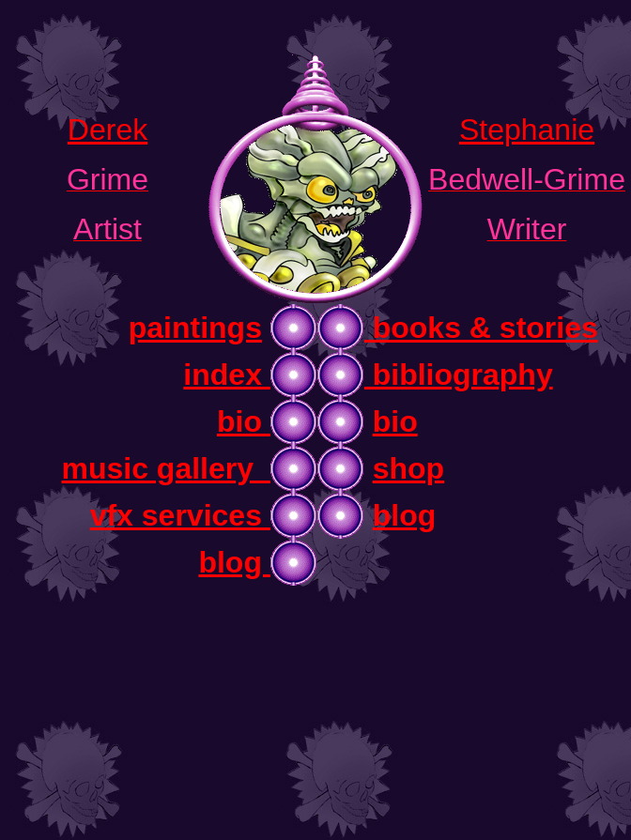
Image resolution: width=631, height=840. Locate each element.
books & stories (481, 328)
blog (405, 515)
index (226, 374)
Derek (108, 130)
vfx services (180, 515)
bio (244, 421)
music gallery (165, 468)
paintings (195, 328)
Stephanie (527, 130)
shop (408, 468)
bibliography (459, 374)
